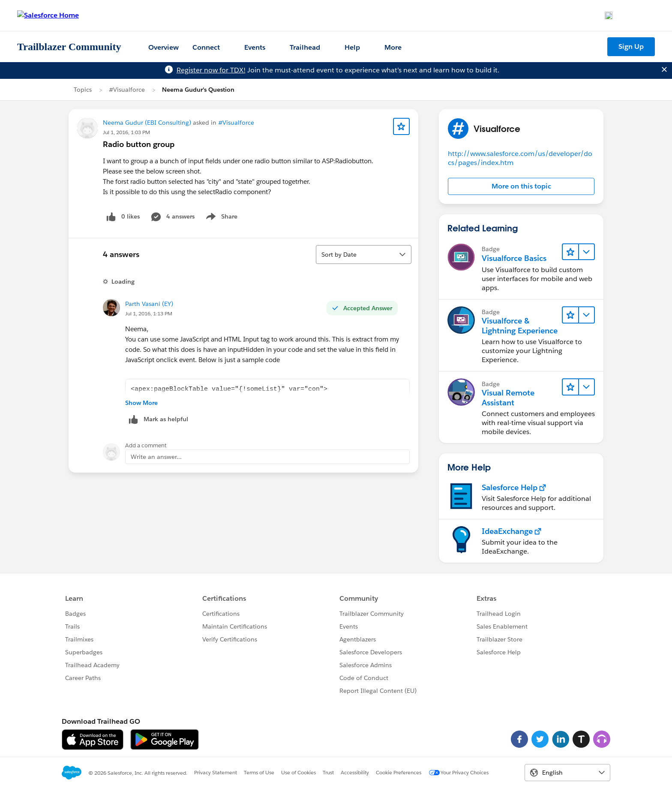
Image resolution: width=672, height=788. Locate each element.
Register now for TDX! (211, 70)
